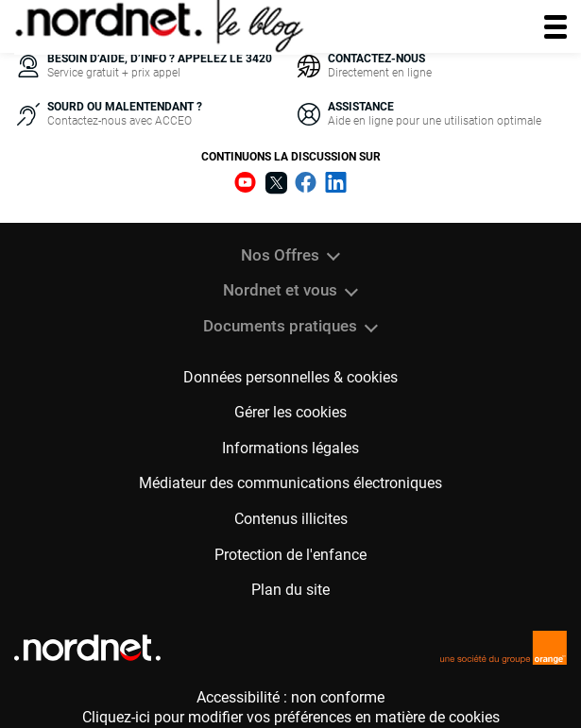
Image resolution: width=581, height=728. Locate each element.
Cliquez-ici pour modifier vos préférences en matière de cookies (291, 717)
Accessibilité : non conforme (290, 697)
